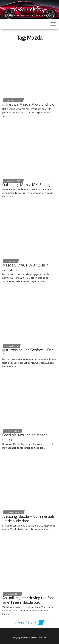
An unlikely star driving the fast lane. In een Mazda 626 (28, 600)
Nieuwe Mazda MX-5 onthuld (28, 104)
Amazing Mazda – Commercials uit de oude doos (28, 518)
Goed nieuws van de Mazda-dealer (26, 437)
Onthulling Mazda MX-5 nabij (26, 185)
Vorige (21, 623)
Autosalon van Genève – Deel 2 (28, 352)
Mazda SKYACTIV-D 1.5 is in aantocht (25, 267)
